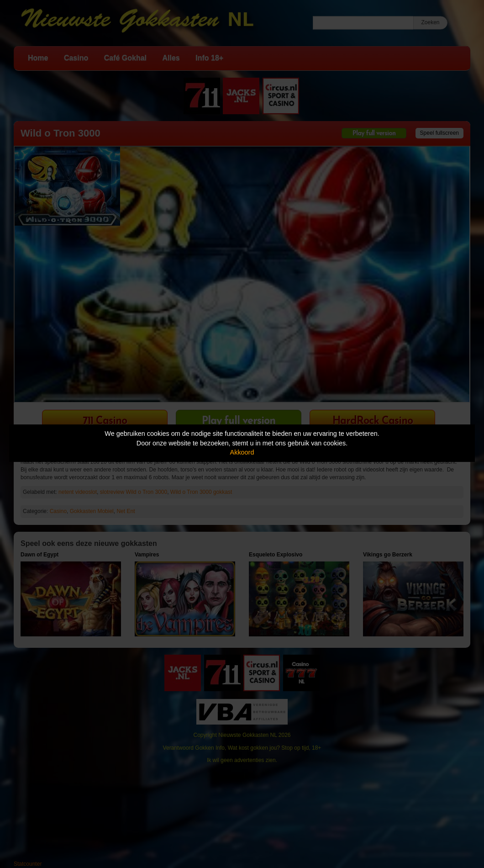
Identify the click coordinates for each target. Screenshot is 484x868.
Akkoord (242, 452)
